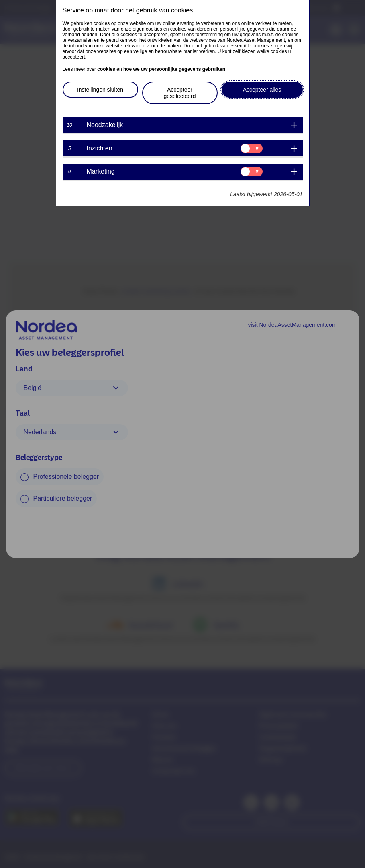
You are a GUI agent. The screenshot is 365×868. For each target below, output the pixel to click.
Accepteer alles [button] (262, 90)
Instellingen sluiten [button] (100, 90)
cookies (106, 69)
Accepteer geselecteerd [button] (179, 93)
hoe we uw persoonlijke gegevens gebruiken (174, 69)
